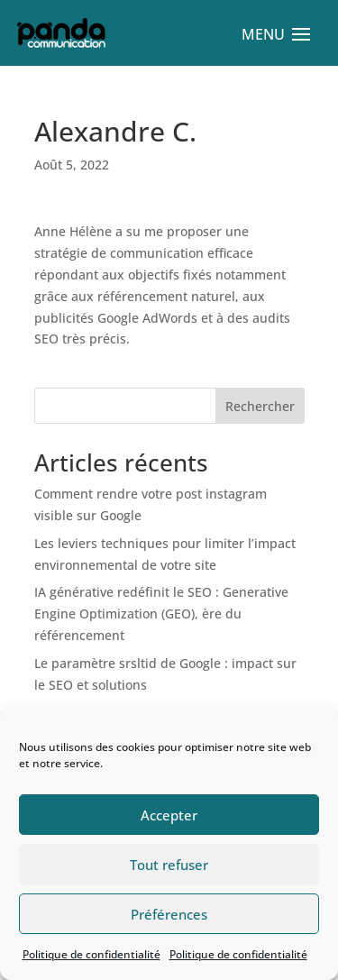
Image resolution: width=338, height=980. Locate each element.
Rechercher (260, 406)
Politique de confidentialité (91, 954)
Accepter (169, 815)
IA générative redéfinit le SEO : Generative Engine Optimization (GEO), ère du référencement (161, 614)
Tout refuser (169, 865)
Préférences (169, 914)
